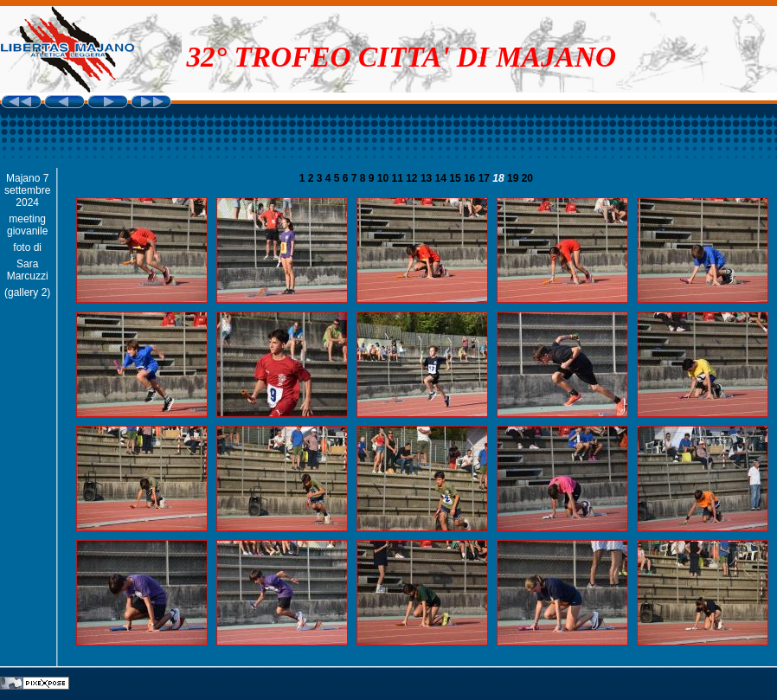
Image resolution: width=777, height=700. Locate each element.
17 (486, 178)
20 (527, 178)
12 (413, 178)
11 (399, 178)
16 (471, 178)
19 (514, 178)
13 (428, 178)
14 (443, 178)
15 (456, 178)
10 (385, 178)
